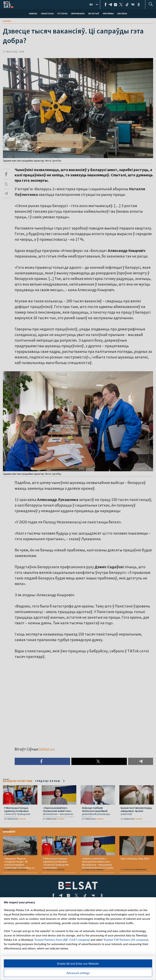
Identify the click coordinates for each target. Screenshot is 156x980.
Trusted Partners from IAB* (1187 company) (62, 940)
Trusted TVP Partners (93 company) (126, 940)
